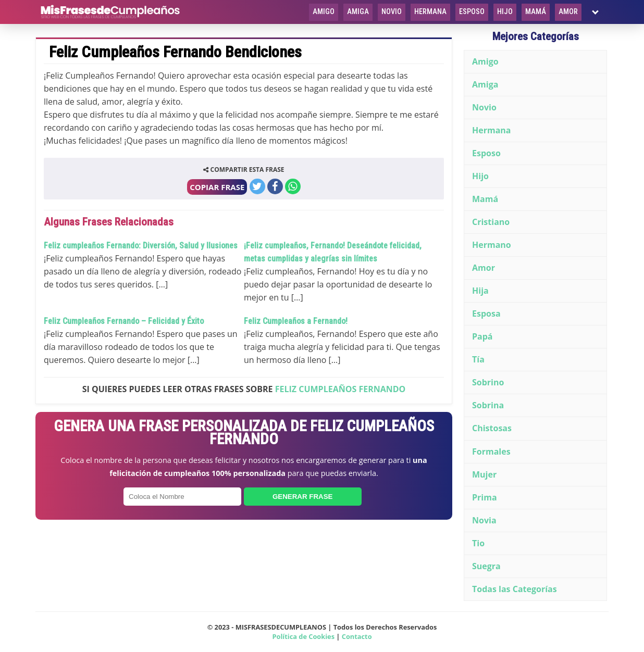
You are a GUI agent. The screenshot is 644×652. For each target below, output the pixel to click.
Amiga (358, 12)
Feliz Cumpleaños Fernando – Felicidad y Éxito (124, 321)
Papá (482, 336)
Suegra (486, 566)
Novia (484, 520)
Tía (478, 359)
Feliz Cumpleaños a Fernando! (296, 321)
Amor (568, 12)
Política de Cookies (303, 636)
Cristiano (491, 222)
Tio (478, 543)
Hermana (430, 12)
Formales (491, 452)
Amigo (324, 12)
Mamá (536, 12)
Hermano (492, 245)
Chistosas (492, 428)
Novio (392, 12)
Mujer (484, 474)
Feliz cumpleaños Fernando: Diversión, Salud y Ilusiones (141, 246)
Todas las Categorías (515, 589)
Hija (480, 291)
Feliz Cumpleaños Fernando (340, 389)
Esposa (486, 314)
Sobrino (488, 382)
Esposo (472, 12)
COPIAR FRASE (217, 187)
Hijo (505, 12)
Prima (485, 497)
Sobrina (488, 405)
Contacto (357, 636)
